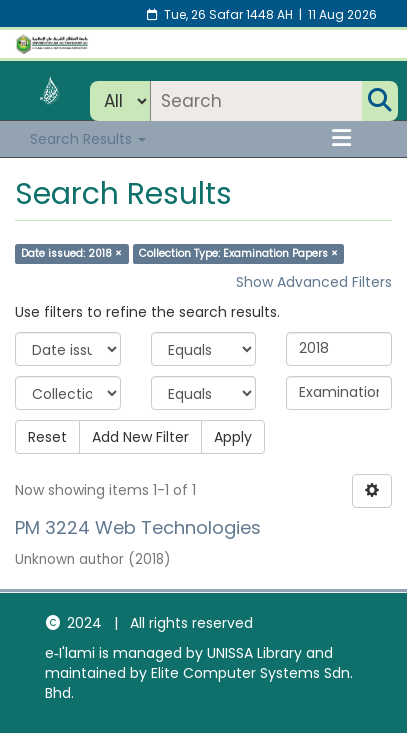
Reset (47, 437)
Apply (233, 437)
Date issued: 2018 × (71, 253)
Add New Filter (140, 437)
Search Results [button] (88, 139)
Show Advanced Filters (314, 282)
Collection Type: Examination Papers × (238, 253)
